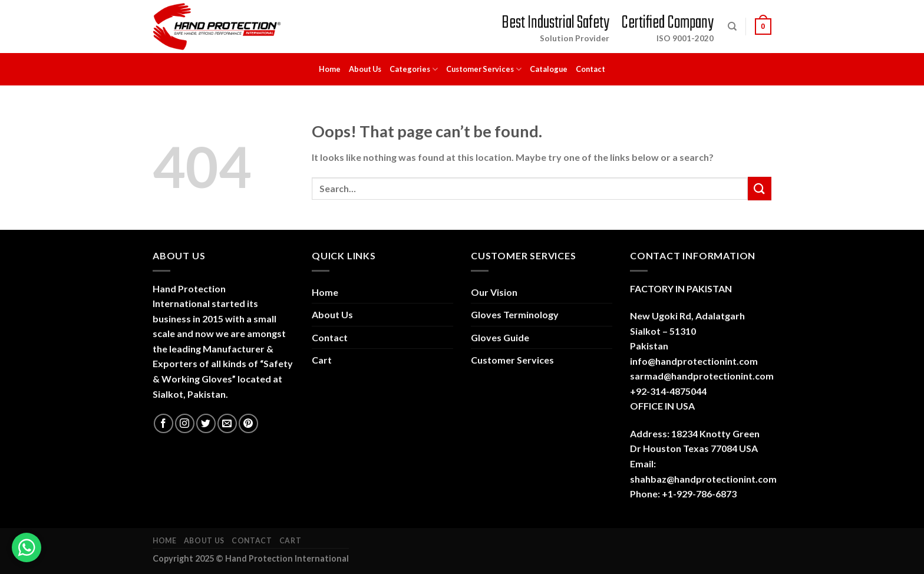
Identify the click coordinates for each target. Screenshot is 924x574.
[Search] (732, 27)
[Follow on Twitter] (206, 423)
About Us (365, 69)
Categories (414, 69)
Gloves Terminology (515, 314)
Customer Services (484, 69)
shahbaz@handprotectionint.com (703, 479)
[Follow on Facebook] (164, 423)
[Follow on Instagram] (185, 423)
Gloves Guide (500, 337)
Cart (322, 360)
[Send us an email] (227, 423)
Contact (590, 69)
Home (330, 69)
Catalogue (549, 69)
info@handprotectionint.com (694, 361)
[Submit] (760, 188)
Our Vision (494, 292)
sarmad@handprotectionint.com (702, 376)
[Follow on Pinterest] (248, 423)
